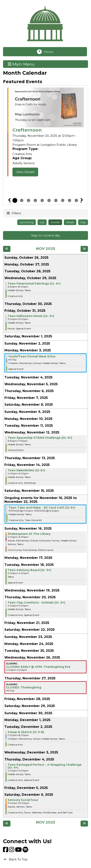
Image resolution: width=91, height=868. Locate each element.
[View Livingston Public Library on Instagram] (12, 851)
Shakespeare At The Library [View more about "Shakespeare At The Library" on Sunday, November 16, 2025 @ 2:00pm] (29, 534)
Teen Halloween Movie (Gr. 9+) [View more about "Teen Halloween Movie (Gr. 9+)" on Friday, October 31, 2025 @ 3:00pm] (31, 316)
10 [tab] (76, 200)
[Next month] (84, 249)
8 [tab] (63, 200)
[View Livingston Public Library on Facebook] (6, 851)
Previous (9, 200)
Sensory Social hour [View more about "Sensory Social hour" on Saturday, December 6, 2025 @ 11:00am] (23, 800)
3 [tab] (29, 200)
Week (70, 222)
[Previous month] (7, 249)
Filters (16, 213)
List (42, 222)
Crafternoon (27, 130)
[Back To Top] (45, 859)
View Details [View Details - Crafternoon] (25, 172)
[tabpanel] (45, 132)
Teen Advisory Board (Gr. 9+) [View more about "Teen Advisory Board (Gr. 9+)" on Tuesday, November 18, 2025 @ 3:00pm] (29, 570)
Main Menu (21, 64)
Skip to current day (45, 235)
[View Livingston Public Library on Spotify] (25, 851)
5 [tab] (42, 200)
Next (82, 200)
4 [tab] (35, 200)
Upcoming (27, 222)
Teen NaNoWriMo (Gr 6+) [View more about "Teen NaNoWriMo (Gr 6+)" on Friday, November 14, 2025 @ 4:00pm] (26, 470)
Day (83, 222)
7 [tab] (56, 200)
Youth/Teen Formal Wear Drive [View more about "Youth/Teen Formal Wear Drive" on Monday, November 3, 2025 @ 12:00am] (32, 356)
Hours (51, 52)
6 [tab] (49, 200)
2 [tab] (22, 200)
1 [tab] (15, 200)
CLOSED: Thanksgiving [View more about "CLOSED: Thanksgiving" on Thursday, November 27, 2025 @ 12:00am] (24, 687)
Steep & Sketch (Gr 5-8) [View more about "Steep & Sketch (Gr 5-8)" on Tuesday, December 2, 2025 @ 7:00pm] (26, 732)
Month (55, 222)
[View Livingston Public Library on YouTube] (19, 851)
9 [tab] (70, 200)
